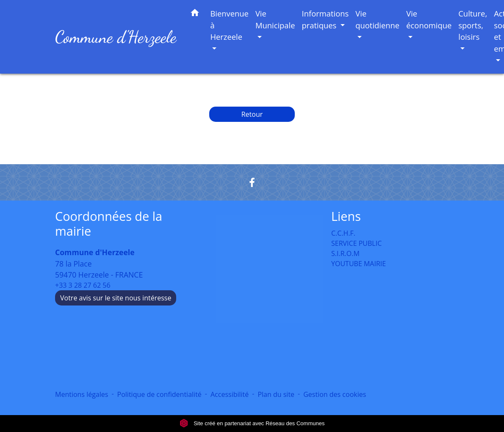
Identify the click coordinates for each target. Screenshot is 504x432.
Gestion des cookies (335, 394)
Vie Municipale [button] (275, 19)
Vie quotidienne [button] (377, 19)
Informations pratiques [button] (325, 19)
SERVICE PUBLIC (356, 243)
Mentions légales (82, 394)
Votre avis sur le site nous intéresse (116, 298)
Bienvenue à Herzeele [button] (229, 25)
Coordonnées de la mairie (109, 224)
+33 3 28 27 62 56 (83, 285)
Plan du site (276, 394)
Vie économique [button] (429, 19)
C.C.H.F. (343, 233)
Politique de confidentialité (159, 394)
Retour (252, 114)
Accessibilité (230, 394)
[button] (195, 14)
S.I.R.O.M (345, 253)
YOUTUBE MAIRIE (359, 264)
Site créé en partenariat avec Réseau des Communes (252, 423)
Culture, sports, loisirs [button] (473, 25)
